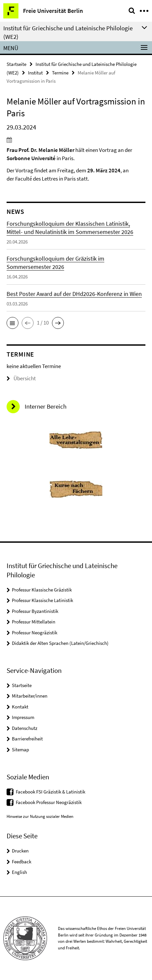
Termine (60, 73)
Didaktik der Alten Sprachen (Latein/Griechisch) (60, 643)
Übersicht (21, 378)
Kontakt (20, 707)
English (19, 872)
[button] (13, 323)
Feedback (22, 862)
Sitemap (20, 749)
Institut (35, 73)
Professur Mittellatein (34, 622)
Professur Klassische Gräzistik (42, 590)
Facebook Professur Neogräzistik (49, 802)
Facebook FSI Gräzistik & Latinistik (51, 792)
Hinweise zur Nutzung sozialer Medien (40, 816)
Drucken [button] (20, 851)
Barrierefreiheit (27, 739)
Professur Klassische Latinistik (42, 600)
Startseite (16, 64)
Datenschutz (25, 728)
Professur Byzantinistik (35, 611)
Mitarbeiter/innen (30, 696)
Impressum (23, 717)
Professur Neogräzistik (35, 633)
